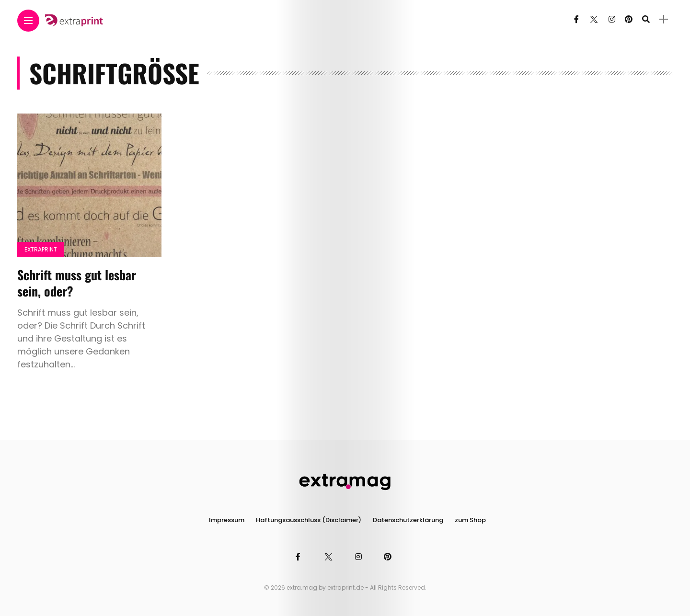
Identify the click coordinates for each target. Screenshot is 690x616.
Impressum (227, 520)
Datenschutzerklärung (408, 520)
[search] (646, 19)
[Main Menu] (28, 21)
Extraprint (41, 249)
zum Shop (470, 520)
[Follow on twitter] (594, 19)
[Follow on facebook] (576, 19)
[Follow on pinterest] (629, 19)
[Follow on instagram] (612, 19)
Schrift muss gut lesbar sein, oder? (77, 283)
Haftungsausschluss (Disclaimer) (309, 520)
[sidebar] (664, 19)
